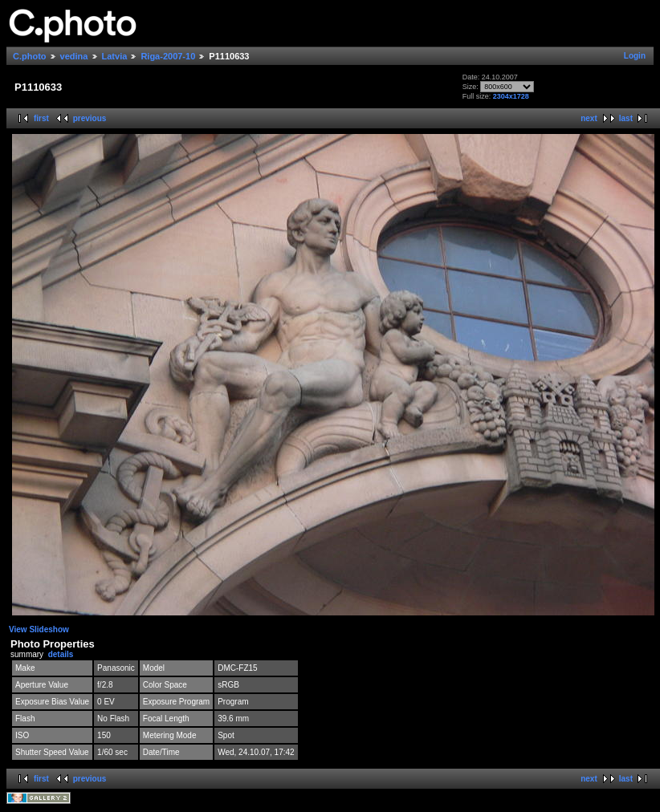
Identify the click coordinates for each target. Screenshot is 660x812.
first (41, 118)
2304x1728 (511, 96)
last (626, 118)
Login (635, 56)
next (589, 118)
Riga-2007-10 (168, 56)
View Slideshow (39, 629)
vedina (74, 56)
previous (90, 118)
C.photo (30, 56)
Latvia (115, 56)
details (61, 654)
